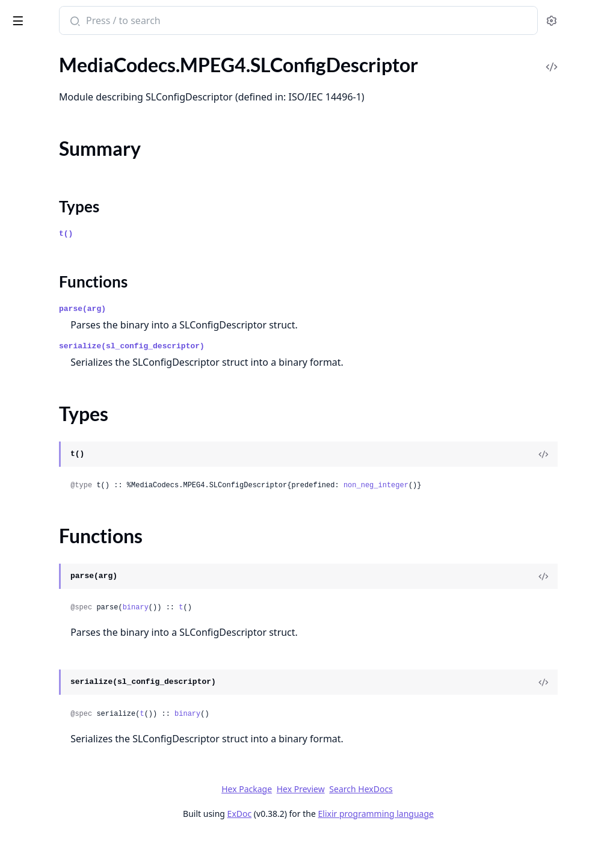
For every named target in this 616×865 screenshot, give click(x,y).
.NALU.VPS (32, 372)
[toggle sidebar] (165, 19)
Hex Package (337, 818)
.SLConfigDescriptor (50, 602)
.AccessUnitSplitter (48, 136)
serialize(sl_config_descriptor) (289, 375)
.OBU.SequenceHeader (56, 479)
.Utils (19, 673)
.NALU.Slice (32, 201)
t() (223, 263)
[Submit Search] (231, 22)
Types (33, 637)
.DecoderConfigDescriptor (63, 569)
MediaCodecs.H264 (50, 119)
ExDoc (329, 842)
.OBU (20, 447)
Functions (42, 652)
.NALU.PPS (32, 168)
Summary (41, 623)
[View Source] (565, 483)
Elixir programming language (466, 842)
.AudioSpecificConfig (51, 553)
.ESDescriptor (37, 586)
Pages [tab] (22, 51)
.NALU (22, 152)
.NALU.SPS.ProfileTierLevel (65, 340)
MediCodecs (42, 14)
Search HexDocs (451, 818)
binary (293, 636)
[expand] (168, 122)
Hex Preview (390, 818)
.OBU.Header (36, 463)
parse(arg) (240, 338)
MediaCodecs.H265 (50, 258)
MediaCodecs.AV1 (47, 430)
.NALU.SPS (31, 184)
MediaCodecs (37, 78)
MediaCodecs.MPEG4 (54, 521)
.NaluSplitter (35, 217)
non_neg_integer (534, 514)
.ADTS (21, 537)
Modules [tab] (72, 51)
